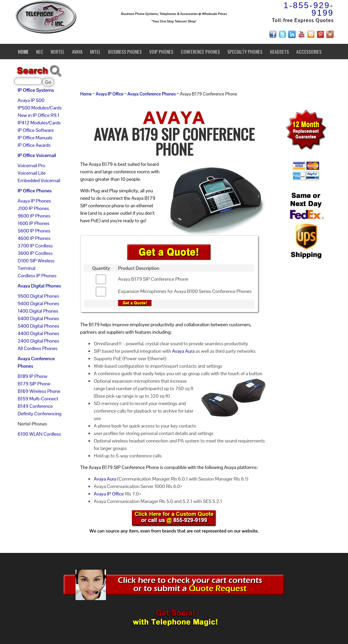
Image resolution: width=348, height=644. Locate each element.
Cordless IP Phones (37, 276)
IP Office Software (36, 130)
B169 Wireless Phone (39, 391)
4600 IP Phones (34, 238)
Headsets (279, 51)
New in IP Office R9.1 (39, 115)
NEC (40, 51)
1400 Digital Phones (38, 311)
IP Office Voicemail (37, 155)
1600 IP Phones (34, 223)
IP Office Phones (35, 191)
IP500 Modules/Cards (40, 108)
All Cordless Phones (38, 348)
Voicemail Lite (32, 173)
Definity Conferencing (40, 414)
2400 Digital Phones (38, 341)
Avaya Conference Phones (152, 94)
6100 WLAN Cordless (39, 434)
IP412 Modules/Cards (39, 123)
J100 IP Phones (33, 208)
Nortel (58, 51)
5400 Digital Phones (38, 326)
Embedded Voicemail (39, 180)
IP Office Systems (36, 90)
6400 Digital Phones (38, 318)
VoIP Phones (161, 51)
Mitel (95, 51)
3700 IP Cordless (35, 246)
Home (23, 51)
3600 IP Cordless (35, 253)
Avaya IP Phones (34, 201)
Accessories (309, 51)
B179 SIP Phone (34, 384)
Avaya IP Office (110, 94)
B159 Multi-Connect (38, 399)
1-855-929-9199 (309, 9)
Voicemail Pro (31, 166)
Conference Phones (200, 51)
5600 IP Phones (34, 231)
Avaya (77, 51)
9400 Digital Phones (38, 303)
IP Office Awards (34, 145)
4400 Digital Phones (38, 333)
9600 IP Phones (34, 216)
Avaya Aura (183, 351)
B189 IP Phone (32, 376)
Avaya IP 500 (31, 100)
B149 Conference (35, 406)
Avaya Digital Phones (39, 286)
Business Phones (125, 51)
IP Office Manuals (35, 138)
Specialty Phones (245, 51)
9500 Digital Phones (38, 296)
